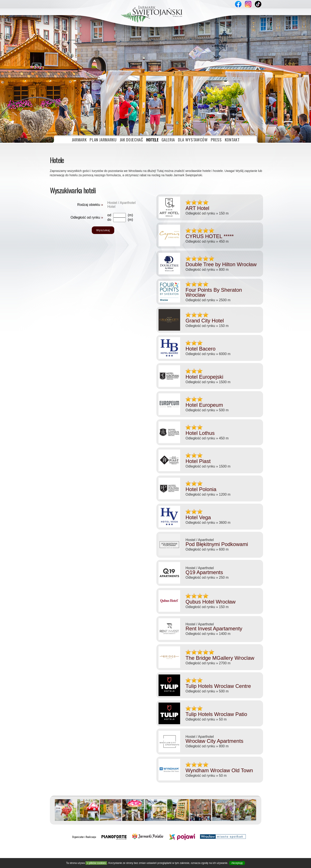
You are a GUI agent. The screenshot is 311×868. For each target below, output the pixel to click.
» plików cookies (96, 863)
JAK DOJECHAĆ (131, 98)
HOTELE (152, 98)
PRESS (216, 98)
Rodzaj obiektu (90, 163)
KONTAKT (232, 98)
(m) (130, 174)
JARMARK (79, 98)
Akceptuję (237, 863)
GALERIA (168, 98)
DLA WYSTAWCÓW (193, 98)
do (109, 178)
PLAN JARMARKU (103, 98)
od (109, 174)
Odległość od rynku (87, 176)
